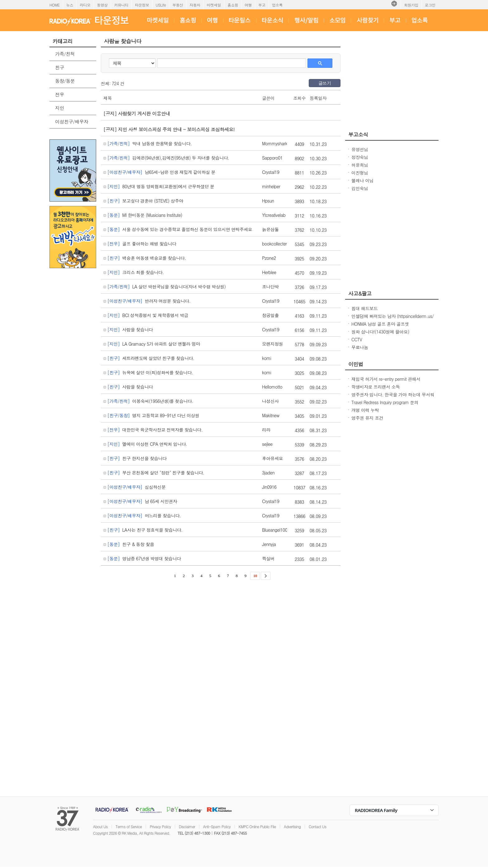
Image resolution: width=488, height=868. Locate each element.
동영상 (102, 5)
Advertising (292, 826)
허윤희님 (360, 165)
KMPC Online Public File (257, 826)
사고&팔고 (360, 293)
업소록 (277, 5)
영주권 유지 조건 (367, 418)
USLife (161, 5)
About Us (100, 826)
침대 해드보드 (364, 308)
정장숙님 (360, 157)
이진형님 (360, 173)
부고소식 (358, 134)
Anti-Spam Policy (217, 826)
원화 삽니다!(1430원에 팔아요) (380, 332)
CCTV (357, 339)
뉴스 (70, 5)
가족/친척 (65, 54)
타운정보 (142, 5)
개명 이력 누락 (365, 410)
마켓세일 (214, 5)
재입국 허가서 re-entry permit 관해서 (386, 379)
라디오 (85, 5)
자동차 (195, 5)
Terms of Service (129, 826)
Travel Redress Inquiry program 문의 (385, 402)
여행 (248, 5)
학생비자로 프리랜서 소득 (376, 387)
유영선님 (360, 149)
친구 (60, 67)
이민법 (356, 364)
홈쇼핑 (233, 5)
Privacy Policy (160, 826)
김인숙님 (360, 188)
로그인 (430, 5)
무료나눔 (360, 347)
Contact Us (318, 826)
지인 (60, 108)
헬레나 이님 (362, 180)
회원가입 (411, 5)
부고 (262, 5)
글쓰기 (325, 83)
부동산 (178, 5)
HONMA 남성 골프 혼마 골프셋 (380, 324)
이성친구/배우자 (72, 121)
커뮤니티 (121, 5)
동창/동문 (65, 81)
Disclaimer (187, 826)
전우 (60, 94)
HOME (55, 5)
